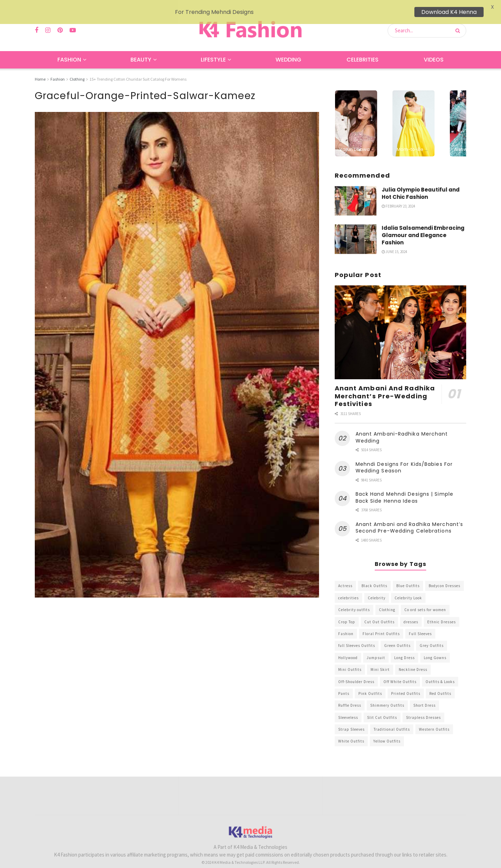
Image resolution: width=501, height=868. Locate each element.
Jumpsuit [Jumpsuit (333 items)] (376, 648)
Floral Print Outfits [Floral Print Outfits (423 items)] (381, 624)
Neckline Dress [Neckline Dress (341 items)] (413, 660)
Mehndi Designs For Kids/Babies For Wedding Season (404, 458)
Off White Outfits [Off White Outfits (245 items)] (400, 672)
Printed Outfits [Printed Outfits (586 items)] (406, 684)
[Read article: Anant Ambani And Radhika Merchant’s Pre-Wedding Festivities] (400, 323)
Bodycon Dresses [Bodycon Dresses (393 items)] (444, 576)
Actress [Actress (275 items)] (345, 576)
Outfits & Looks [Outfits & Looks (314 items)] (440, 672)
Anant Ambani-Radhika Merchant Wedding (402, 428)
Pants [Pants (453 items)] (344, 684)
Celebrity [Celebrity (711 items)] (377, 588)
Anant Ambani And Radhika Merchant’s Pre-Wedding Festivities (385, 386)
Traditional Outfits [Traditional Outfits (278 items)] (392, 720)
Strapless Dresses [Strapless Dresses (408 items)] (423, 708)
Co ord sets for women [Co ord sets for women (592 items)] (425, 600)
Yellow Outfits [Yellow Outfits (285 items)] (387, 731)
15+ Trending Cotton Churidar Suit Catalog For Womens (138, 69)
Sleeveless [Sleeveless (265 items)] (348, 708)
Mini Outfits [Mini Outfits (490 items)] (350, 660)
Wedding (288, 50)
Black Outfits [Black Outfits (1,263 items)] (374, 576)
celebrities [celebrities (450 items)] (348, 588)
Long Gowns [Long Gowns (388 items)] (435, 648)
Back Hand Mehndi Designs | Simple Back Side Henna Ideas (404, 488)
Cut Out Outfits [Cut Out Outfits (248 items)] (379, 612)
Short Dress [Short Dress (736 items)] (424, 696)
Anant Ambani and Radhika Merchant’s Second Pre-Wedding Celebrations (409, 518)
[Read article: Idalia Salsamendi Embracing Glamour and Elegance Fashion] (356, 229)
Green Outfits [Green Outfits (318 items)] (397, 636)
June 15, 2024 (394, 242)
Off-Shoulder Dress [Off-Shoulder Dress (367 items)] (356, 672)
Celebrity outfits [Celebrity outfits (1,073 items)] (354, 600)
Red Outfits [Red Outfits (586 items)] (440, 684)
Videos (434, 50)
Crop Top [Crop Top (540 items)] (347, 612)
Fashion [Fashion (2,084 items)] (346, 624)
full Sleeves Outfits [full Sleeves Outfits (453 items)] (357, 636)
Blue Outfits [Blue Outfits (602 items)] (408, 576)
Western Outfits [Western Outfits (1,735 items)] (434, 720)
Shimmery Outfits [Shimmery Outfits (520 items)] (387, 696)
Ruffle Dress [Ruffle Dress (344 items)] (350, 696)
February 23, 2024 (398, 196)
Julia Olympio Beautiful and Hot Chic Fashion (421, 183)
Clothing (77, 69)
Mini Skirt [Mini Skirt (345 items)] (380, 660)
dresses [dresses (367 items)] (411, 612)
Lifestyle (213, 50)
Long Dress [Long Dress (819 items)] (404, 648)
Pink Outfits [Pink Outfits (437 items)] (370, 684)
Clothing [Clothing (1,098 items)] (387, 600)
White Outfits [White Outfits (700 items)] (351, 731)
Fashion (69, 50)
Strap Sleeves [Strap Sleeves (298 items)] (351, 720)
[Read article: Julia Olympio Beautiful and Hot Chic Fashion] (356, 191)
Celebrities (363, 50)
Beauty (141, 50)
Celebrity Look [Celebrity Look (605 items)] (408, 588)
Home (40, 69)
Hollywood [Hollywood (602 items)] (348, 648)
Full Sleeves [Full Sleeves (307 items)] (420, 624)
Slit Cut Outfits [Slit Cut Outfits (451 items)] (382, 708)
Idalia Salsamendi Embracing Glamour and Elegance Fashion (423, 225)
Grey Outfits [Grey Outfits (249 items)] (432, 636)
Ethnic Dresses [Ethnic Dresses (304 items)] (442, 612)
